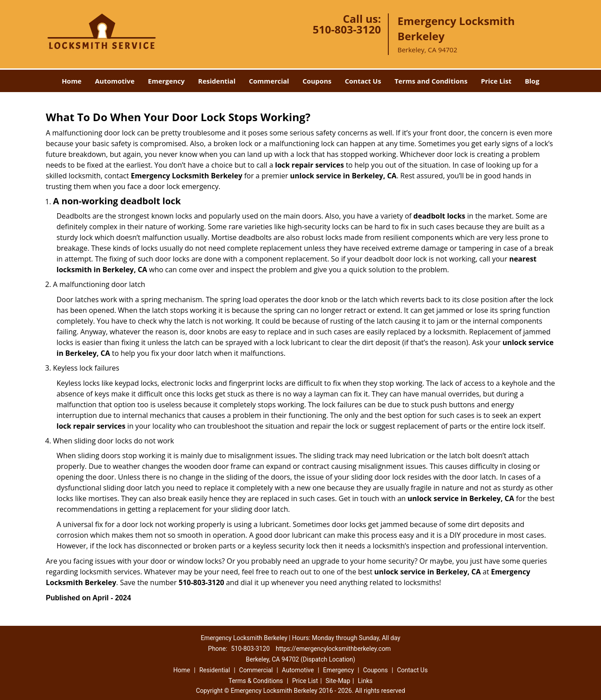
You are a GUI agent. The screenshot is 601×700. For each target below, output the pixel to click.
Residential (217, 81)
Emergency (166, 81)
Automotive (115, 81)
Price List (496, 81)
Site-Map (338, 681)
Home (71, 81)
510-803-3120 (347, 29)
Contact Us (363, 81)
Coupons (317, 81)
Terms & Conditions (256, 681)
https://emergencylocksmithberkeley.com (333, 649)
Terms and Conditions (431, 81)
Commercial (269, 81)
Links (365, 681)
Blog (532, 81)
